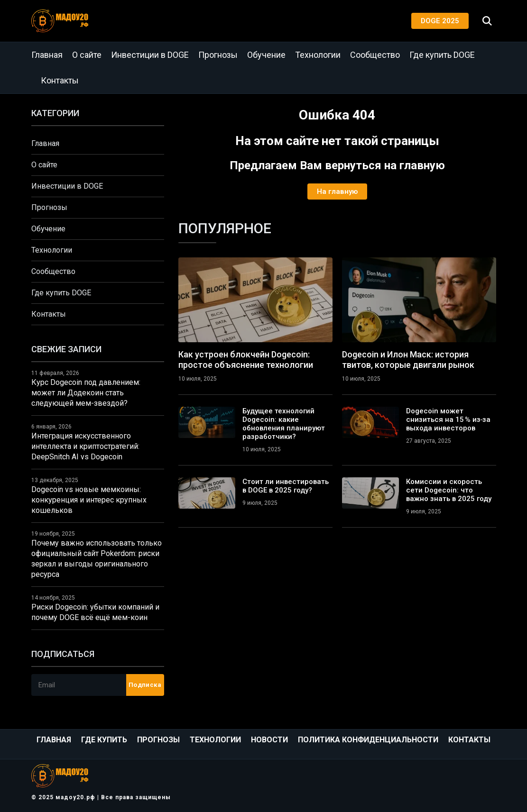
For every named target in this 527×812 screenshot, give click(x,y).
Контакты (60, 80)
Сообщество (375, 55)
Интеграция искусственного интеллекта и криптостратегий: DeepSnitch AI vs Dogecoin (85, 446)
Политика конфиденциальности (368, 740)
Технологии (318, 55)
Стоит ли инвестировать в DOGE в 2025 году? (286, 486)
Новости (269, 740)
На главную (337, 192)
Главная (47, 55)
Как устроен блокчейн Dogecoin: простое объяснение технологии (246, 360)
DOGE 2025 (440, 21)
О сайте (87, 55)
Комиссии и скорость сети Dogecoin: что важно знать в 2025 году (449, 490)
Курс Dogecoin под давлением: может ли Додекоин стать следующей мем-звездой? (86, 393)
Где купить (104, 740)
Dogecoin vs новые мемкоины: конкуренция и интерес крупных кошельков (89, 500)
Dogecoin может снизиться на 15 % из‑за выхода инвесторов (448, 420)
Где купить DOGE (442, 55)
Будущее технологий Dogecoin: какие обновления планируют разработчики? (284, 424)
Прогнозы (218, 55)
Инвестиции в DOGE (150, 55)
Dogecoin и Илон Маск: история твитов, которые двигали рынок (408, 360)
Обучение (266, 55)
